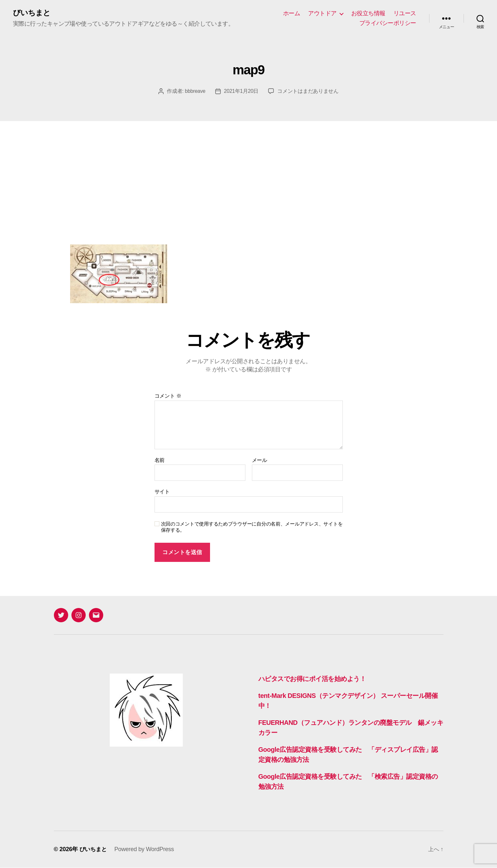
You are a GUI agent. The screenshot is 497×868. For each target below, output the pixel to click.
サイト (162, 492)
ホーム (292, 13)
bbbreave (195, 91)
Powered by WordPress (146, 849)
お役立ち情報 (368, 13)
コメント (168, 396)
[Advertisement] (249, 170)
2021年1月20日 (242, 91)
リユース (405, 13)
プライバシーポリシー (388, 23)
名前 (160, 460)
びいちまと (32, 13)
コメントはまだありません (308, 91)
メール (260, 460)
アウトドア (322, 13)
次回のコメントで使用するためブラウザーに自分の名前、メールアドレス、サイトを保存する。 (252, 527)
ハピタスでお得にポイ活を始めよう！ (317, 679)
